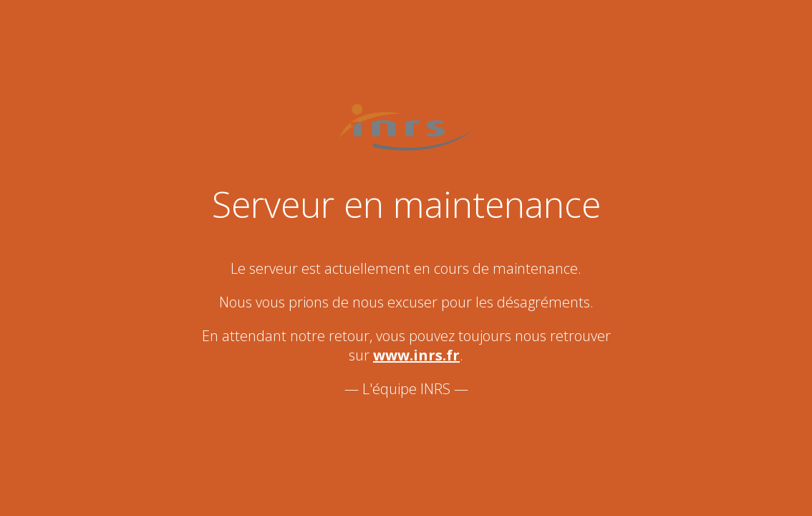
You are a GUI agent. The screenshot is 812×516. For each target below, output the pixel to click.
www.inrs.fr (416, 355)
